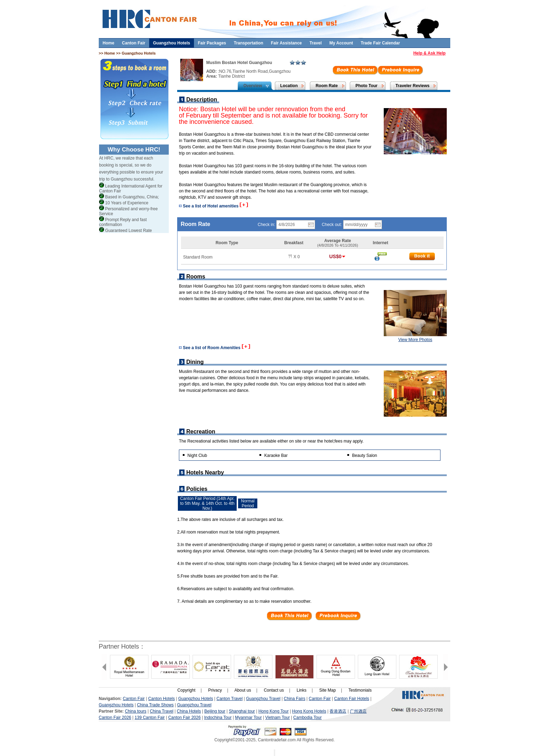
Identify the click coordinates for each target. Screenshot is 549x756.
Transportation (249, 43)
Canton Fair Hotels (352, 699)
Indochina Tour (218, 718)
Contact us (274, 690)
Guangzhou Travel (263, 699)
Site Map (328, 690)
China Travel (162, 711)
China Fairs (295, 699)
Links (301, 690)
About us (243, 690)
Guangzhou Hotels (172, 43)
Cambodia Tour (308, 718)
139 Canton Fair (150, 718)
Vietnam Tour (278, 718)
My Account (341, 43)
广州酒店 (358, 711)
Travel (316, 43)
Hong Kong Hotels (309, 711)
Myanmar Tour (248, 718)
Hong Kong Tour (274, 711)
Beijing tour (215, 711)
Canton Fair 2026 (115, 718)
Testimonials (360, 690)
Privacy (215, 690)
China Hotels (189, 711)
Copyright (186, 690)
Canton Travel (230, 699)
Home (108, 43)
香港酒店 (338, 711)
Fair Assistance (286, 43)
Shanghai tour (242, 711)
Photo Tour (366, 86)
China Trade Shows (155, 705)
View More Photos (415, 340)
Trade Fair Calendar (380, 43)
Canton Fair (134, 43)
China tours (136, 711)
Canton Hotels (161, 699)
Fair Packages (212, 43)
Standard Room (198, 257)
